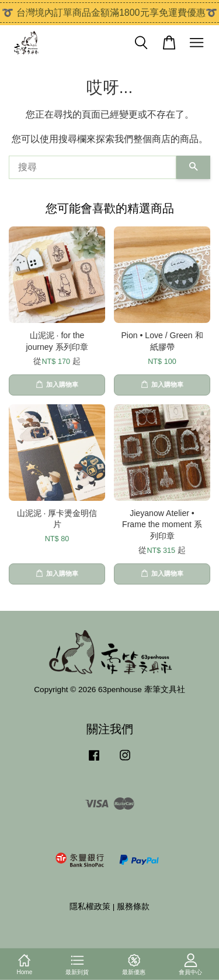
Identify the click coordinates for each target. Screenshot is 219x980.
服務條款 (133, 907)
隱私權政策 (90, 907)
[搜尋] (93, 167)
